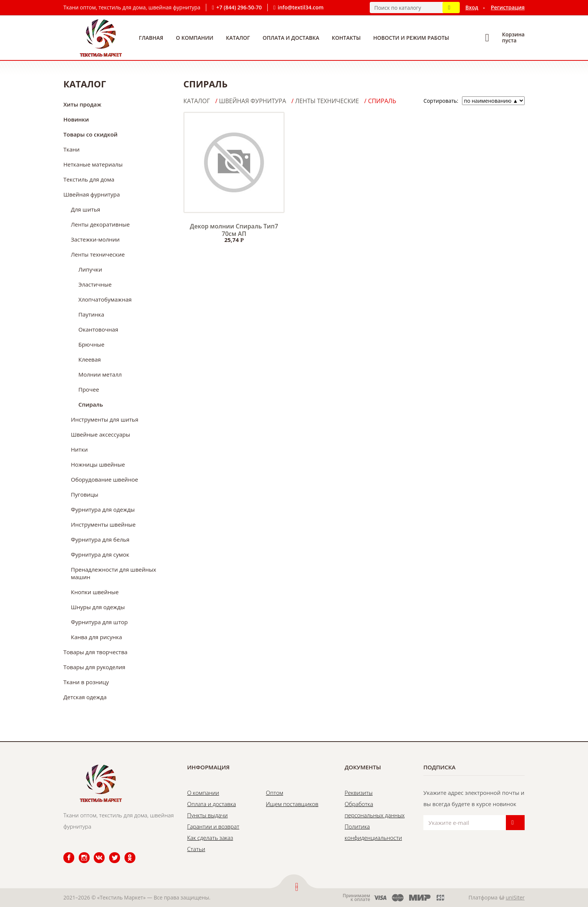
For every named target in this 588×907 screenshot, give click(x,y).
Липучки (90, 269)
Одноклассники (126, 852)
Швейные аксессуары (100, 434)
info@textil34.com (301, 7)
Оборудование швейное (104, 479)
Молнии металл (100, 374)
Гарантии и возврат (213, 826)
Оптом (274, 793)
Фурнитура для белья (100, 539)
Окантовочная (98, 329)
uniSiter (515, 897)
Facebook (64, 852)
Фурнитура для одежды (103, 509)
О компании (195, 38)
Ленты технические (98, 254)
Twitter (110, 852)
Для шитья (85, 209)
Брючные (91, 344)
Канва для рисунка (96, 637)
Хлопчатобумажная (105, 299)
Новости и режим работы (411, 38)
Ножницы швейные (98, 464)
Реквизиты (359, 793)
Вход (472, 7)
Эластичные (95, 284)
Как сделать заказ (210, 838)
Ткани (71, 149)
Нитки (79, 449)
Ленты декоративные (100, 224)
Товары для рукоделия (94, 667)
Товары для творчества (95, 652)
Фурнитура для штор (99, 622)
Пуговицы (85, 494)
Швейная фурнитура (92, 194)
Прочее (89, 389)
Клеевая (90, 359)
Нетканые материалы (93, 164)
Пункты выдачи (207, 815)
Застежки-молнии (95, 239)
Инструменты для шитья (105, 419)
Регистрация (508, 7)
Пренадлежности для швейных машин (113, 573)
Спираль (91, 404)
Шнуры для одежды (98, 607)
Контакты (346, 38)
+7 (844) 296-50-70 (239, 7)
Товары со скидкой (91, 134)
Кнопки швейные (95, 592)
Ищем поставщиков (292, 804)
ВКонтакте (95, 852)
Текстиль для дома (89, 179)
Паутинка (91, 314)
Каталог (238, 38)
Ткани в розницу (86, 682)
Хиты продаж (82, 104)
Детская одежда (85, 697)
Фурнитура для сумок (100, 554)
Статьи (196, 849)
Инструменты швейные (103, 524)
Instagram (80, 852)
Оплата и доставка (291, 38)
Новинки (76, 119)
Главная (151, 38)
